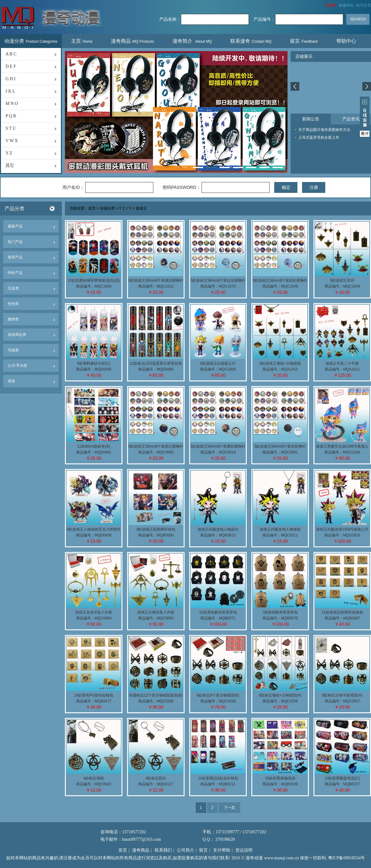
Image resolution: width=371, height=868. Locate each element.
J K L (10, 91)
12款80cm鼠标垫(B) (94, 446)
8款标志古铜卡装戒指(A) (342, 695)
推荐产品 (15, 257)
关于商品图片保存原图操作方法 (324, 130)
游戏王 (141, 209)
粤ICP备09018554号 (347, 858)
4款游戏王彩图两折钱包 (156, 529)
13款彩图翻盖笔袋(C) (342, 778)
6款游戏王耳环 (342, 280)
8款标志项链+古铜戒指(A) (280, 695)
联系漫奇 (251, 41)
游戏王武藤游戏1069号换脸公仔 (342, 529)
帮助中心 (347, 41)
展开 (365, 117)
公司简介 (185, 850)
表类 (11, 381)
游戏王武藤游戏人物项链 (280, 529)
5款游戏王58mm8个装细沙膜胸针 (156, 280)
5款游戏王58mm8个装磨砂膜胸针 (218, 446)
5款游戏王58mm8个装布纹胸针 (280, 446)
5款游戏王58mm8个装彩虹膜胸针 (280, 280)
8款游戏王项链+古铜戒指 (280, 363)
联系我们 (163, 850)
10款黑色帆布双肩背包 (218, 612)
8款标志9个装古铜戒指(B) (218, 695)
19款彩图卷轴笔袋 (280, 778)
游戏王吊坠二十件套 (342, 363)
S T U (11, 128)
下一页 (229, 808)
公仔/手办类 (17, 366)
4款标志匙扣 (156, 778)
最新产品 (15, 226)
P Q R (11, 116)
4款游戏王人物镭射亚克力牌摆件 (94, 529)
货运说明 (244, 850)
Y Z (9, 153)
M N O (12, 104)
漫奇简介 (192, 41)
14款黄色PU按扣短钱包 (94, 695)
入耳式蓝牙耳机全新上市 (319, 137)
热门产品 (15, 242)
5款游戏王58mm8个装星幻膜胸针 (156, 446)
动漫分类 (31, 41)
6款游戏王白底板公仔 (218, 363)
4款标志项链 (94, 778)
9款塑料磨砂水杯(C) (94, 363)
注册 (314, 187)
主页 (82, 41)
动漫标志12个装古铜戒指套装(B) (156, 695)
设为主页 (364, 5)
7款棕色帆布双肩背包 (280, 612)
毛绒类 (13, 350)
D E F (11, 66)
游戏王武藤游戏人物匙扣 (218, 529)
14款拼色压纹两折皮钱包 (342, 612)
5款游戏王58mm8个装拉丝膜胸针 (218, 280)
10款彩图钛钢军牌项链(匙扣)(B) (94, 280)
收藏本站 (346, 5)
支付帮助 (222, 850)
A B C (11, 54)
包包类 (13, 304)
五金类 (13, 288)
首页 (92, 209)
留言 (304, 41)
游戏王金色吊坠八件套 (94, 612)
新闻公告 (311, 119)
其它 (10, 165)
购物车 (331, 5)
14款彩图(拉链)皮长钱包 (218, 778)
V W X (12, 141)
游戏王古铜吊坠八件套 (156, 612)
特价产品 (15, 273)
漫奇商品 (132, 41)
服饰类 (13, 319)
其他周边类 (17, 335)
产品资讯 (351, 119)
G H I (11, 79)
